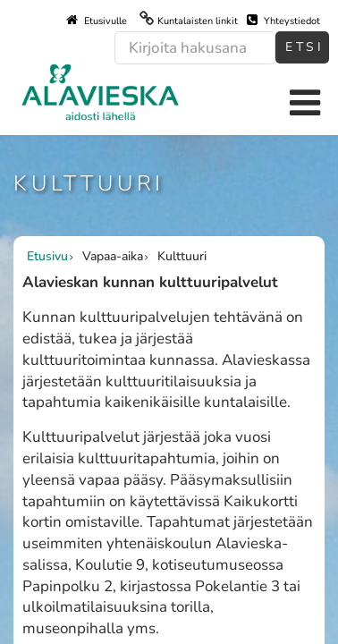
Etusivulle (97, 21)
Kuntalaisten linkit (198, 21)
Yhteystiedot (283, 21)
